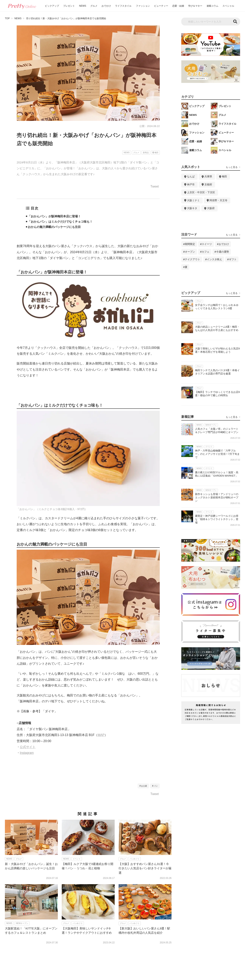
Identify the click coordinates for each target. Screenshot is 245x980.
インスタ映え (214, 259)
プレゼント (69, 6)
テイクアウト (192, 259)
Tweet (155, 187)
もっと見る (232, 167)
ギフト (233, 259)
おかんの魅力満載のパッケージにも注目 (54, 227)
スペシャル (228, 6)
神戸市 (191, 184)
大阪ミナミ (193, 200)
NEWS (83, 6)
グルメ (94, 6)
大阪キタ (192, 208)
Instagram (27, 753)
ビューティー (161, 6)
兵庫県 (208, 176)
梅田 (224, 176)
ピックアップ (52, 6)
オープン (190, 252)
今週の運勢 (223, 252)
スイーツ (207, 244)
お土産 (144, 786)
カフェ (206, 252)
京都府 (208, 184)
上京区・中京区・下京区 (201, 192)
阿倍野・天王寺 (218, 200)
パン (156, 786)
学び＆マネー (195, 6)
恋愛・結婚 (178, 6)
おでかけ (106, 6)
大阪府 (211, 208)
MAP (101, 735)
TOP (7, 18)
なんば (191, 176)
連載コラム (212, 6)
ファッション (143, 6)
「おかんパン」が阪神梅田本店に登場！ (54, 216)
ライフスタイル (123, 6)
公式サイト (28, 747)
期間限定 (190, 244)
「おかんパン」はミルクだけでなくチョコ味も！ (60, 222)
